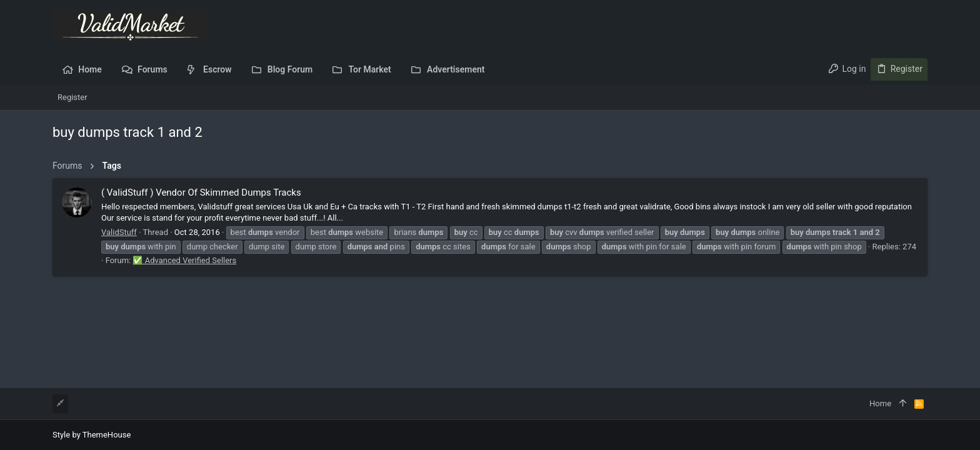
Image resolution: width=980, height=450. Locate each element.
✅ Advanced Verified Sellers (184, 260)
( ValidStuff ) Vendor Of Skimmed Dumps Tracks (201, 192)
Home (880, 403)
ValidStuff (119, 232)
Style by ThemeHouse (92, 435)
